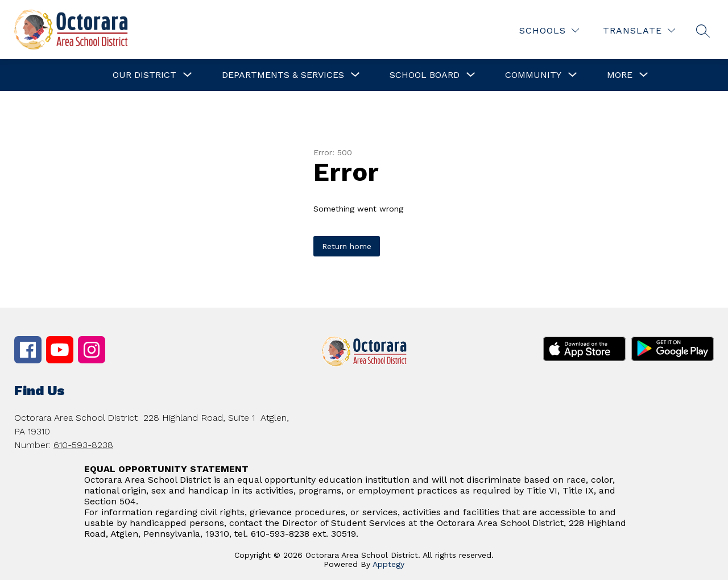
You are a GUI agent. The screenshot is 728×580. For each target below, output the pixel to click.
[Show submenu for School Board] (425, 75)
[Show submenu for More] (620, 75)
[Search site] (703, 31)
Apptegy (388, 564)
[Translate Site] (639, 30)
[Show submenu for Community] (533, 75)
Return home (347, 246)
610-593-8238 (83, 445)
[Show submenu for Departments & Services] (283, 75)
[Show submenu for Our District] (144, 75)
